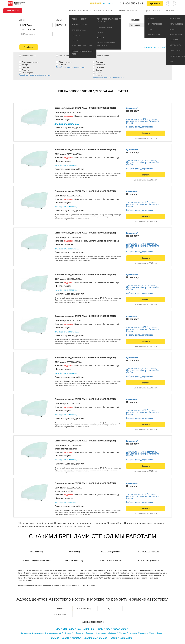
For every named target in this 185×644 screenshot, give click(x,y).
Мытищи (123, 633)
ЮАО (108, 628)
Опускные (98, 62)
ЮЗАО (116, 628)
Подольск (55, 637)
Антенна (24, 70)
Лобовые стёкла (27, 56)
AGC (36, 552)
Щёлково (114, 637)
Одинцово (142, 633)
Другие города (60, 614)
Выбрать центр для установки (140, 127)
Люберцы (112, 633)
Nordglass (149, 552)
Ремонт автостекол (103, 11)
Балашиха (25, 633)
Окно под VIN (26, 72)
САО (79, 628)
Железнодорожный (53, 633)
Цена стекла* (132, 108)
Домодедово (37, 633)
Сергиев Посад (90, 637)
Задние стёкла (63, 56)
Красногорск (101, 633)
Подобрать (29, 47)
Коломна (79, 633)
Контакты (171, 11)
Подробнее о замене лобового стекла (35, 75)
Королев (89, 633)
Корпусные (99, 65)
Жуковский (68, 633)
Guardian (111, 552)
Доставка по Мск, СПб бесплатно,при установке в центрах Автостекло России (143, 121)
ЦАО (58, 628)
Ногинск (132, 633)
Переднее (98, 67)
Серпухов (103, 637)
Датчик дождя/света (29, 62)
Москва (60, 609)
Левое (97, 72)
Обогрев (24, 67)
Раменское (77, 637)
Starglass (149, 561)
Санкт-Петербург (85, 609)
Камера (24, 65)
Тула (110, 609)
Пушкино (66, 637)
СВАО (86, 628)
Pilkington (36, 561)
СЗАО (72, 628)
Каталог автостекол (129, 11)
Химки (124, 628)
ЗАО (65, 628)
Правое (97, 75)
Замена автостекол (78, 11)
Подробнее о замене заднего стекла (71, 67)
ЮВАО (100, 628)
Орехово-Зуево (156, 633)
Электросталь (126, 637)
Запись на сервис (13, 11)
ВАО (93, 628)
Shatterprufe (111, 561)
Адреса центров (152, 11)
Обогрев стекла (64, 62)
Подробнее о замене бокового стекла (108, 78)
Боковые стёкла (101, 56)
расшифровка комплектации (66, 123)
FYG (74, 552)
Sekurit (74, 561)
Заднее (97, 70)
